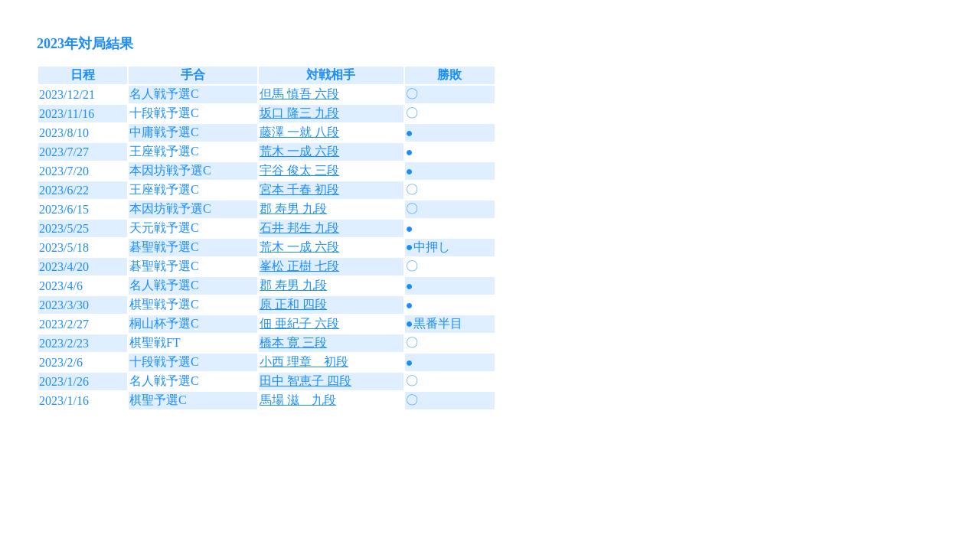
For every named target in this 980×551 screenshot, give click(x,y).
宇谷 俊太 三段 (299, 170)
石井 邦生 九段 (299, 228)
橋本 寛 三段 (293, 342)
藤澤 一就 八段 (299, 132)
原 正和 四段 (293, 304)
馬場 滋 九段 (298, 400)
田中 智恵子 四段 (305, 381)
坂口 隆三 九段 (299, 113)
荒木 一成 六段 (299, 151)
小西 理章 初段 (304, 362)
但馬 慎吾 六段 (299, 94)
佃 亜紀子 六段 (299, 323)
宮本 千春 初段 (299, 189)
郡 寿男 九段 (293, 209)
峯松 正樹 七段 (299, 266)
